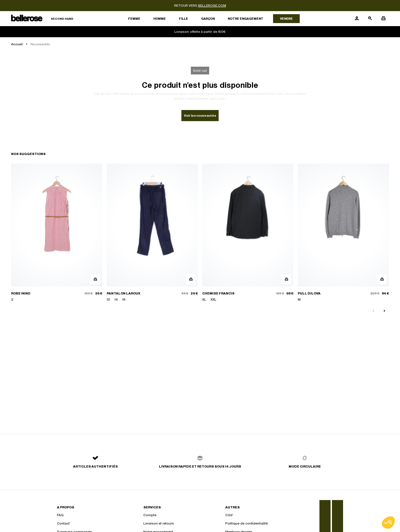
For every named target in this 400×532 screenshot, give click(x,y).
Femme (134, 19)
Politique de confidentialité (247, 523)
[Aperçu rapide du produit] (95, 279)
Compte (150, 515)
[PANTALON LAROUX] (152, 233)
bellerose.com (212, 6)
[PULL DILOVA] (343, 233)
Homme (160, 19)
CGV (229, 515)
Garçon (208, 19)
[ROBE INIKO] (57, 233)
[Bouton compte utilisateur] (357, 19)
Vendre (286, 19)
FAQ (60, 515)
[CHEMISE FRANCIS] (248, 233)
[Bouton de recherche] (370, 19)
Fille (183, 19)
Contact (63, 523)
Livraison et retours (159, 523)
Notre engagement (246, 19)
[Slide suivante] (384, 311)
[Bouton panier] (383, 19)
